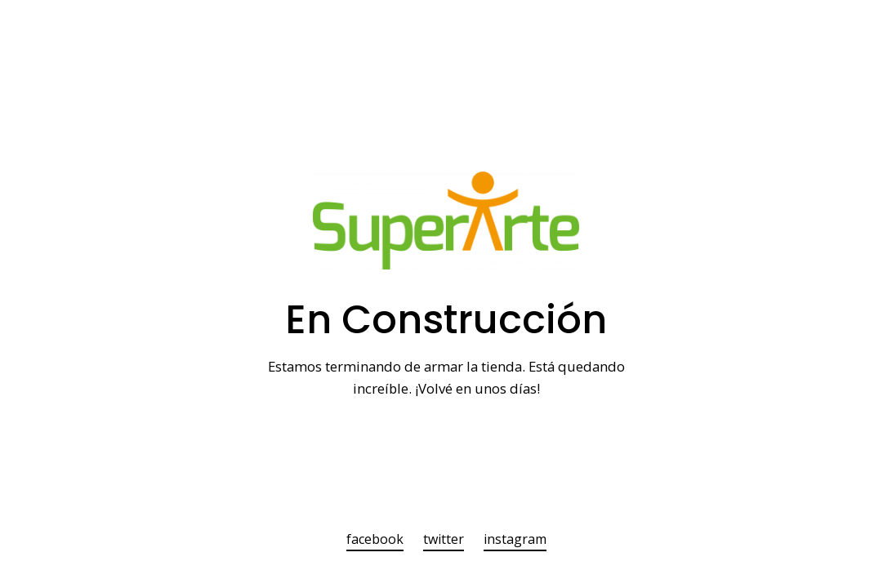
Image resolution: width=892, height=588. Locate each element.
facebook (375, 540)
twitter (444, 540)
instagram (515, 540)
